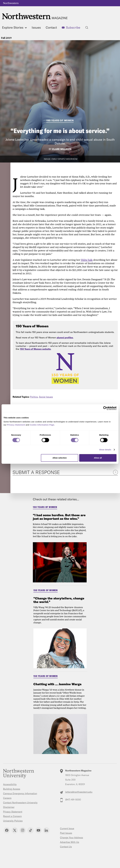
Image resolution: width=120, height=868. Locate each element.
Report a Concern (12, 816)
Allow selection (60, 458)
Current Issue (67, 828)
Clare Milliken (62, 149)
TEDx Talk (87, 260)
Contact (51, 27)
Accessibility (10, 784)
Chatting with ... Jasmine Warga (57, 684)
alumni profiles (65, 338)
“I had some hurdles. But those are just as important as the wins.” (59, 517)
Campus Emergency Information (20, 793)
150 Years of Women (60, 120)
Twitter (15, 830)
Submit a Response (36, 472)
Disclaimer (9, 807)
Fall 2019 (6, 38)
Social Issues (46, 397)
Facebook (7, 830)
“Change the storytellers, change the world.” (59, 600)
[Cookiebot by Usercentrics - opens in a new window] (105, 408)
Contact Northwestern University (20, 803)
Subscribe (73, 27)
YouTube (38, 830)
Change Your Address (71, 838)
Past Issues (66, 833)
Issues (36, 27)
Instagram (23, 830)
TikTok (31, 830)
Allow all (98, 458)
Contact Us (66, 847)
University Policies (13, 821)
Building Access (12, 789)
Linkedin (46, 830)
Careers (7, 798)
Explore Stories (14, 27)
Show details (105, 450)
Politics (34, 397)
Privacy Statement (13, 812)
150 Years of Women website (35, 349)
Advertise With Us (70, 842)
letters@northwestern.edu (79, 792)
